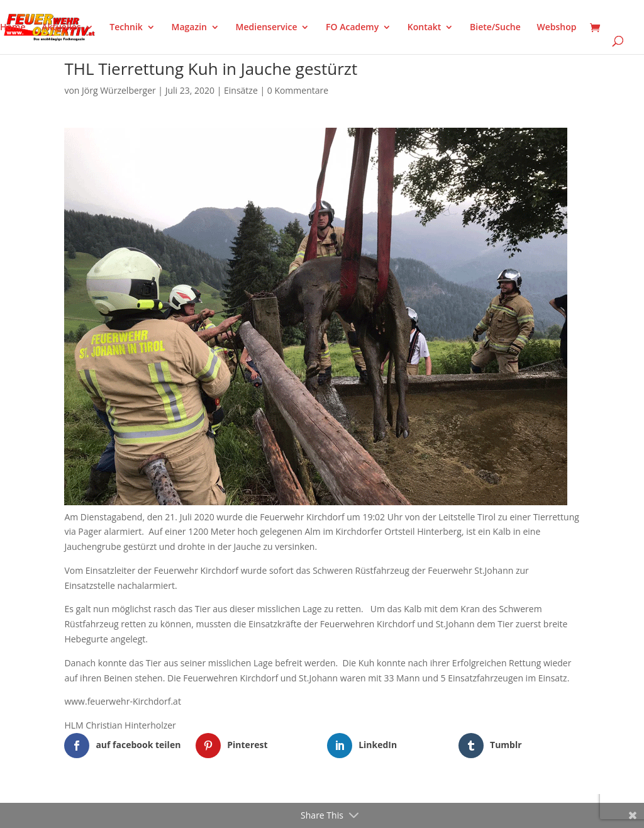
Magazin (189, 28)
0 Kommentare (298, 90)
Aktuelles (61, 28)
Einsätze (241, 90)
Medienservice (267, 28)
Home (13, 28)
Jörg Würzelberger (119, 90)
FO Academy (352, 28)
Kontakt (425, 28)
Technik (126, 28)
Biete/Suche (495, 28)
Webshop (556, 28)
